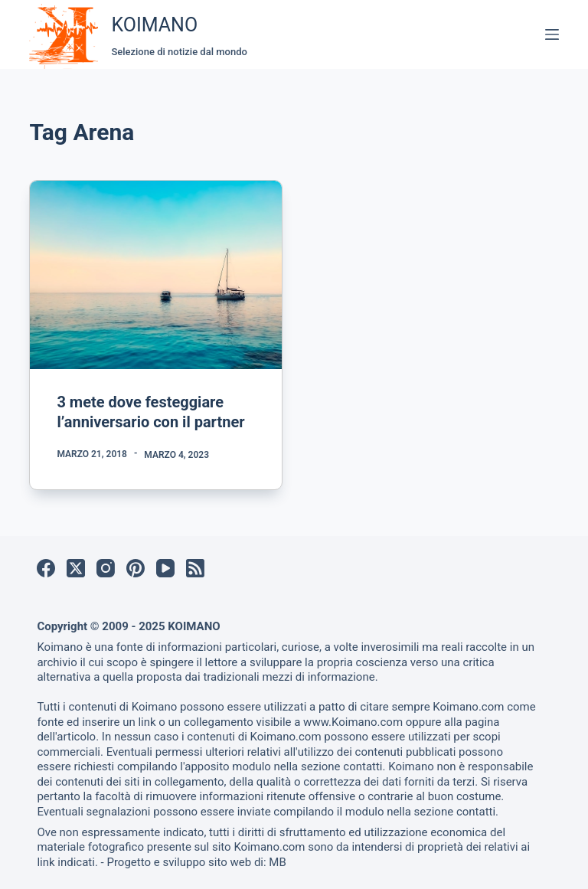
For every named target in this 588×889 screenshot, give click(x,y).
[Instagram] (106, 568)
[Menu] (552, 34)
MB (277, 862)
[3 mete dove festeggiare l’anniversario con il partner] (156, 275)
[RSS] (195, 568)
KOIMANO (154, 25)
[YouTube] (165, 568)
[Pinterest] (136, 568)
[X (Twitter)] (76, 568)
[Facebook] (46, 568)
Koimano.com (468, 707)
